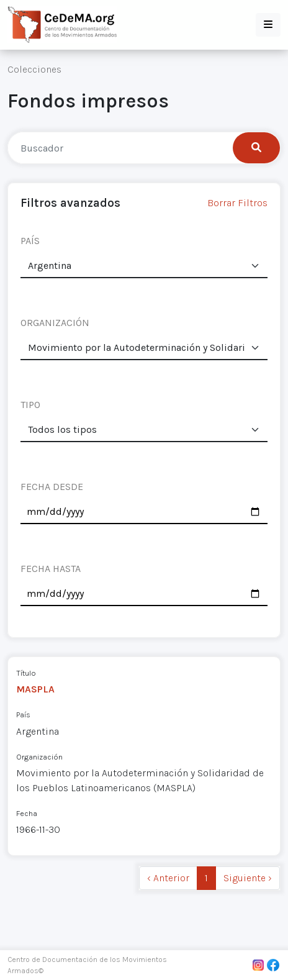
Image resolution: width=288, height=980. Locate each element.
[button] (268, 25)
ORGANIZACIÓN (55, 323)
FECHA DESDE (52, 487)
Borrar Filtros (237, 203)
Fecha (27, 813)
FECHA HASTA (51, 569)
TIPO (30, 405)
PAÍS (30, 241)
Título (26, 673)
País (23, 715)
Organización (39, 757)
